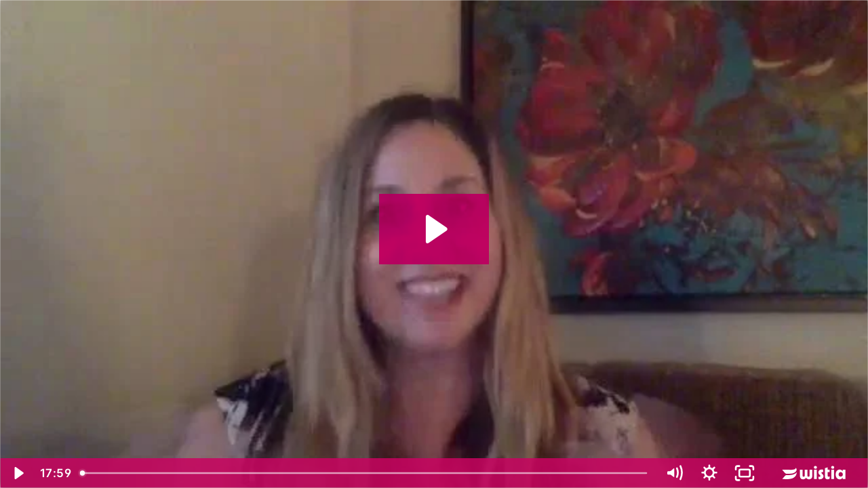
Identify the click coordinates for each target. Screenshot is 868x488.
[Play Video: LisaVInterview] (434, 229)
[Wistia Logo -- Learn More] (815, 473)
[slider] (365, 473)
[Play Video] (18, 473)
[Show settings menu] (709, 473)
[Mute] (674, 473)
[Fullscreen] (745, 473)
